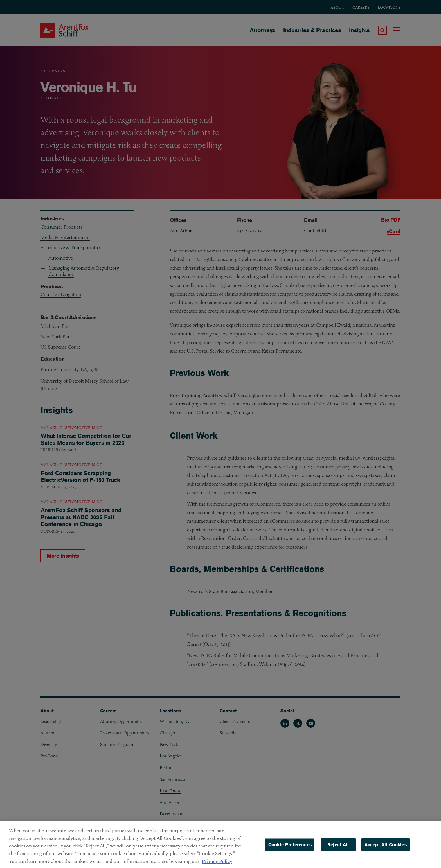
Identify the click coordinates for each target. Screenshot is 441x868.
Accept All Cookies (386, 858)
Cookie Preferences (290, 858)
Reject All (338, 858)
